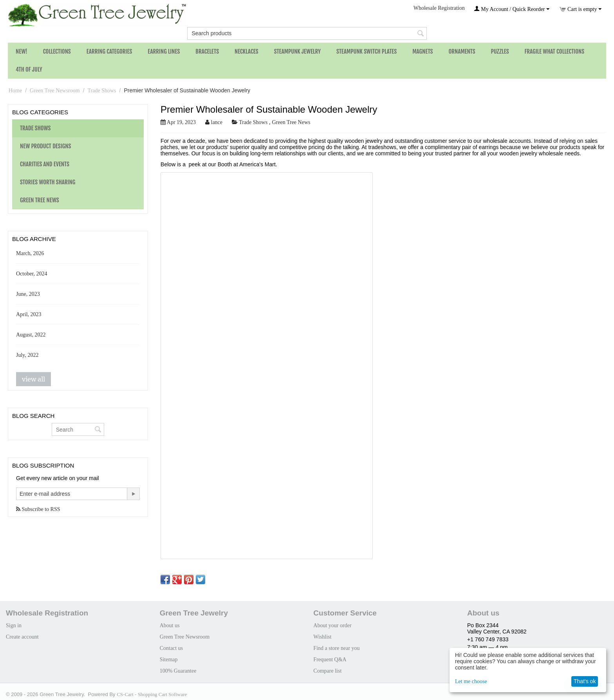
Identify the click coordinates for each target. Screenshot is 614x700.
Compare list (327, 671)
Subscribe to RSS (38, 509)
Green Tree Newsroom (55, 91)
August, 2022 (31, 335)
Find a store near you (336, 648)
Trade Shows (102, 91)
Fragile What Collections (555, 51)
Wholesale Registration (439, 8)
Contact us (172, 648)
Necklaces (247, 51)
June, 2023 (28, 294)
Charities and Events (45, 164)
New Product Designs (45, 146)
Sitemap (169, 660)
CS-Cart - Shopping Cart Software (152, 694)
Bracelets (207, 51)
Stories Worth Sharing (48, 182)
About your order (332, 625)
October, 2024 (32, 274)
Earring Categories (109, 51)
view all (33, 379)
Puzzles (500, 51)
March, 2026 (30, 253)
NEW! (22, 51)
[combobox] (307, 33)
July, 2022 (27, 355)
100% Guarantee (178, 671)
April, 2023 (29, 314)
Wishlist (322, 637)
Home (15, 91)
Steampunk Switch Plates (367, 51)
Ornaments (462, 51)
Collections (57, 51)
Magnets (423, 51)
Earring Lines (164, 51)
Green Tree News (40, 200)
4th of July (29, 69)
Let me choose (471, 681)
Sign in (14, 625)
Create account (22, 637)
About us (170, 625)
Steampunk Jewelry (297, 51)
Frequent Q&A (330, 660)
